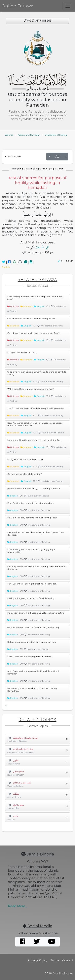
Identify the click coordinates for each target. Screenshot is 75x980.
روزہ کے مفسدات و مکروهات (23, 738)
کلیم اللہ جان (42, 247)
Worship (9, 135)
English (6, 267)
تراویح (13, 760)
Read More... (18, 906)
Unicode (15, 306)
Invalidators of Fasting (56, 135)
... (6, 705)
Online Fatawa (18, 6)
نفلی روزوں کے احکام (19, 783)
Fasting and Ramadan (29, 135)
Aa (57, 157)
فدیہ (13, 816)
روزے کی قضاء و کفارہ (20, 749)
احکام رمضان (16, 772)
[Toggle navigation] (68, 6)
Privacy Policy (37, 960)
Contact (68, 960)
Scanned (28, 306)
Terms (55, 960)
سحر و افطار (16, 805)
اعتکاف (13, 794)
